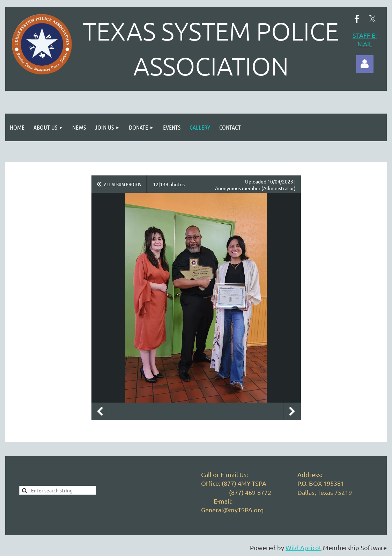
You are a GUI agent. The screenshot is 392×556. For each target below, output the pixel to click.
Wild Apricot (304, 547)
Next (292, 411)
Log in (365, 64)
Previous (100, 411)
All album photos (123, 184)
